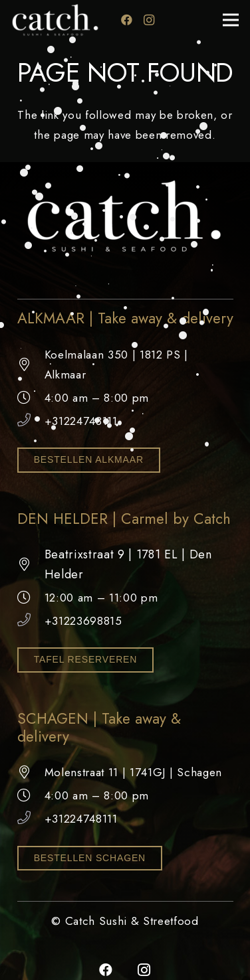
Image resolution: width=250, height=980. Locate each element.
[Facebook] (127, 20)
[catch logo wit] (56, 20)
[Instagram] (150, 20)
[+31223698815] (31, 621)
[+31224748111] (31, 421)
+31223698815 (83, 621)
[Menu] (230, 20)
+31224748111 (81, 421)
